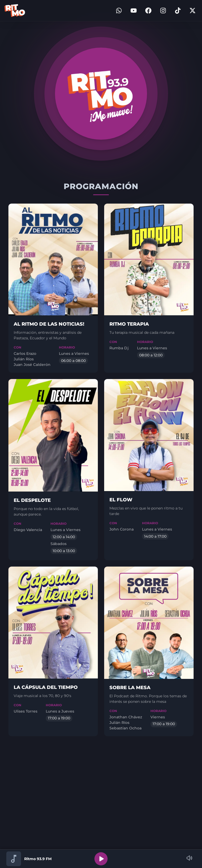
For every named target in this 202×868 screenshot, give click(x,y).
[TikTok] (178, 11)
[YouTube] (134, 11)
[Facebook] (148, 11)
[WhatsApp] (119, 11)
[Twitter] (193, 11)
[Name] (189, 858)
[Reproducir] (101, 859)
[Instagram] (163, 11)
